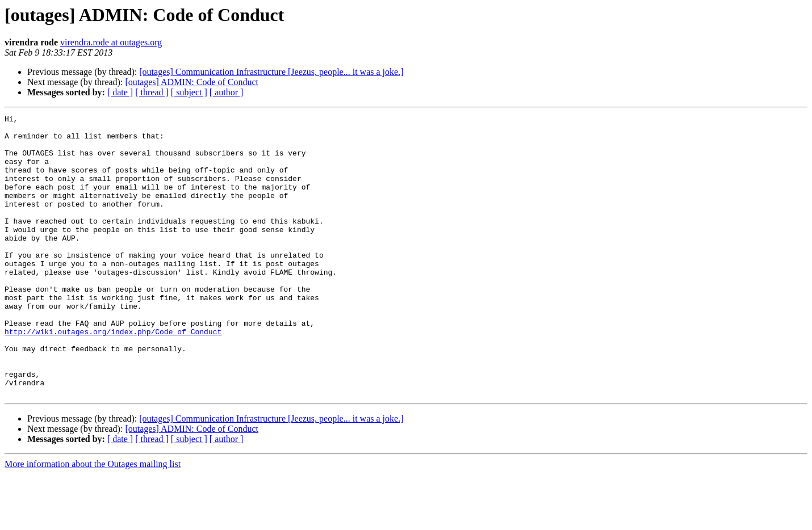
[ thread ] (152, 92)
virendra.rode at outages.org (111, 42)
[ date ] (120, 92)
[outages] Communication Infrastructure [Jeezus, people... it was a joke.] (271, 72)
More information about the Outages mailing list (93, 520)
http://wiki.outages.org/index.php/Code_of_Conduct (113, 376)
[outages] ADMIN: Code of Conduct (192, 82)
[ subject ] (189, 92)
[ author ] (227, 92)
